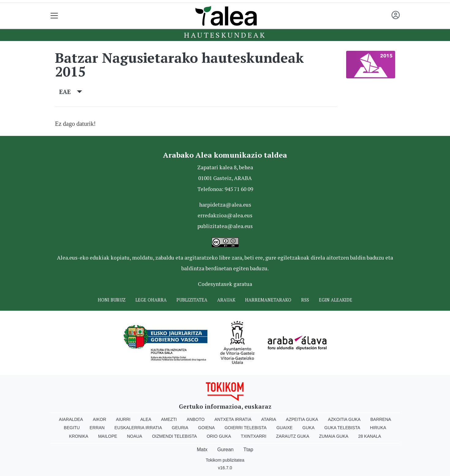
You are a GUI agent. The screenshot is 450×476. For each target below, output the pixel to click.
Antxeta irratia (233, 419)
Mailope (108, 436)
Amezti (169, 419)
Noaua (134, 436)
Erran (97, 428)
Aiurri (123, 419)
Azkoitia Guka (344, 419)
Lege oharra (151, 300)
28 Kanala (370, 436)
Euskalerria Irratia (138, 428)
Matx (202, 450)
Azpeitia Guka (302, 419)
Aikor (100, 419)
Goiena (206, 428)
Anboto (196, 419)
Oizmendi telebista (174, 436)
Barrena (381, 419)
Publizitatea (192, 300)
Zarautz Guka (293, 436)
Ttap (248, 450)
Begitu (72, 428)
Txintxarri (253, 436)
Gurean (225, 450)
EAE (71, 92)
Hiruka (378, 428)
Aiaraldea (71, 419)
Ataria (269, 419)
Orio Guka (219, 436)
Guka (308, 428)
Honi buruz (112, 300)
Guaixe (284, 428)
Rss (305, 300)
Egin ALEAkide (336, 300)
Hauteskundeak (225, 35)
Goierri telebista (246, 428)
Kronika (79, 436)
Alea (146, 419)
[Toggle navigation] (54, 16)
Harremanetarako (268, 300)
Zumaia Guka (334, 436)
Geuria (180, 428)
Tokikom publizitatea (225, 460)
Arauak (226, 300)
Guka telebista (342, 428)
